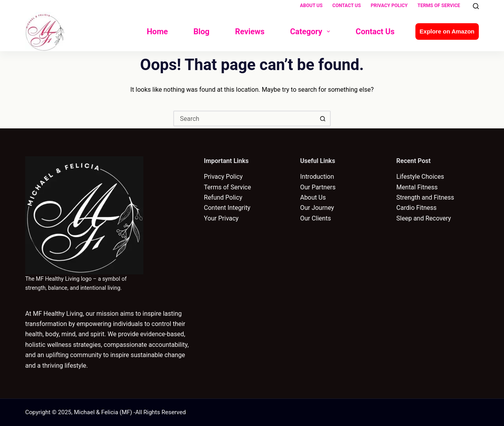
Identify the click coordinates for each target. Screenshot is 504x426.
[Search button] (323, 119)
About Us (311, 6)
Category (312, 31)
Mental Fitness (417, 187)
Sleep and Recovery (424, 218)
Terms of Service (439, 6)
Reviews (250, 31)
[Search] (476, 6)
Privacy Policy (389, 6)
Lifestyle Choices (420, 177)
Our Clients (315, 218)
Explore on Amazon (447, 31)
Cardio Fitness (417, 208)
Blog (201, 31)
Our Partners (318, 187)
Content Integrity (227, 208)
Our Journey (317, 208)
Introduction (317, 177)
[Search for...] (244, 119)
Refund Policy (223, 197)
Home (157, 31)
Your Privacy (221, 218)
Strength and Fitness (425, 197)
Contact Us (346, 6)
